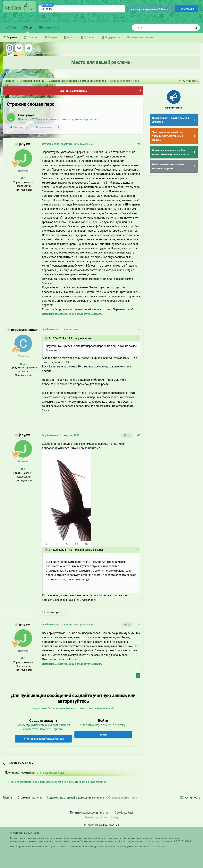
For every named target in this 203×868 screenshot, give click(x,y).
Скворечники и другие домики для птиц (171, 120)
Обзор (28, 29)
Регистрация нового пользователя (43, 739)
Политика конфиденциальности (91, 813)
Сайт (13, 28)
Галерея (52, 37)
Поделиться (19, 127)
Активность (51, 28)
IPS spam (89, 825)
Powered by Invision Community (101, 817)
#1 (139, 144)
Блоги (70, 37)
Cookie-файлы (124, 813)
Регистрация (186, 9)
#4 (139, 625)
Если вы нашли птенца (73, 91)
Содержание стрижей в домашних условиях (70, 119)
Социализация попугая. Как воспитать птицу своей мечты (170, 152)
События (32, 37)
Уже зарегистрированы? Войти (151, 9)
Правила (89, 37)
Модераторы (112, 37)
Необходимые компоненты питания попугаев (169, 166)
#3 (139, 435)
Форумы (12, 37)
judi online (47, 9)
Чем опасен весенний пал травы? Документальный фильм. (168, 136)
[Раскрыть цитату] (47, 338)
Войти (103, 735)
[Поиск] (153, 28)
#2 (139, 330)
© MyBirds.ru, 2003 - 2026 (25, 833)
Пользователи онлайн (140, 37)
